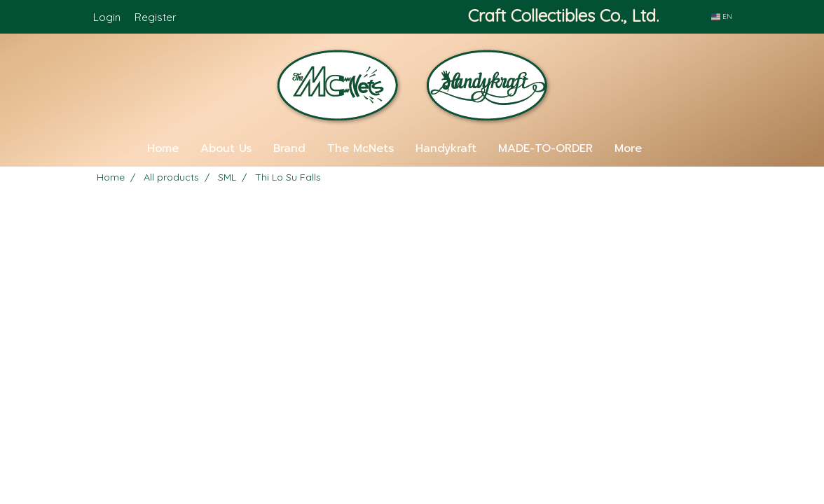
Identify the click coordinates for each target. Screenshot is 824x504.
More (628, 148)
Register (156, 17)
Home (163, 148)
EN (722, 16)
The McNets (360, 148)
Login (107, 17)
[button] (673, 148)
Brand (289, 148)
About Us (226, 148)
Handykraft (446, 148)
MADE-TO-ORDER (545, 148)
